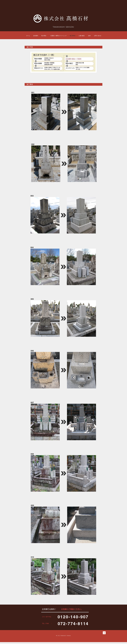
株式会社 (55, 19)
